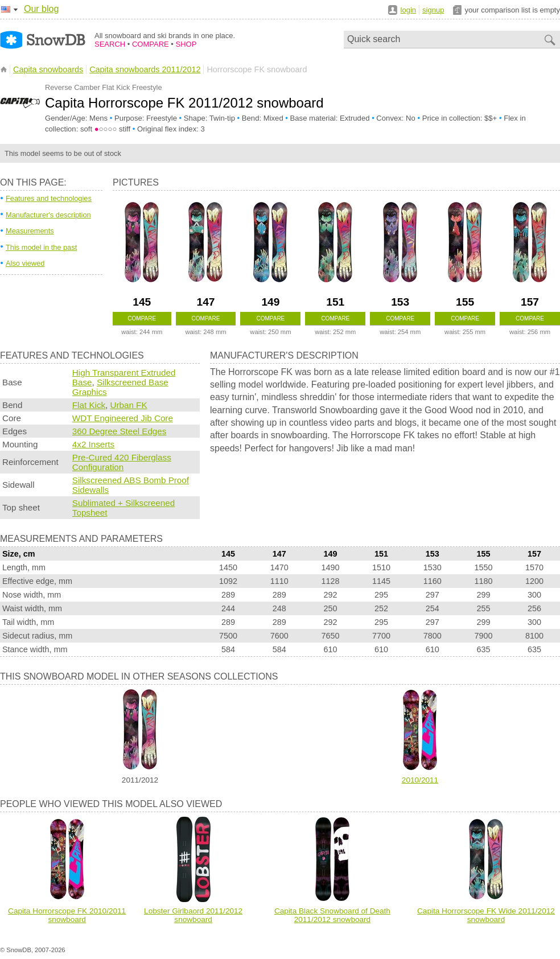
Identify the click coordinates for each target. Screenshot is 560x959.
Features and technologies (49, 198)
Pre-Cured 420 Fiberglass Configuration (122, 462)
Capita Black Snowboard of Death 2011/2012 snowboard (332, 915)
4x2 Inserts (93, 444)
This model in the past (41, 247)
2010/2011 (420, 780)
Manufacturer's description (48, 215)
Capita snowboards (48, 69)
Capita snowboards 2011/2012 (145, 69)
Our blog (41, 9)
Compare (142, 318)
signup (433, 10)
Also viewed (25, 263)
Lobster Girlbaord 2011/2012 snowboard (193, 915)
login (408, 10)
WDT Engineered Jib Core (123, 418)
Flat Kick (89, 405)
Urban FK (129, 405)
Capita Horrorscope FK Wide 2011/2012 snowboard (486, 915)
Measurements (30, 231)
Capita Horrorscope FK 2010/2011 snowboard (67, 915)
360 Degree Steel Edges (120, 431)
